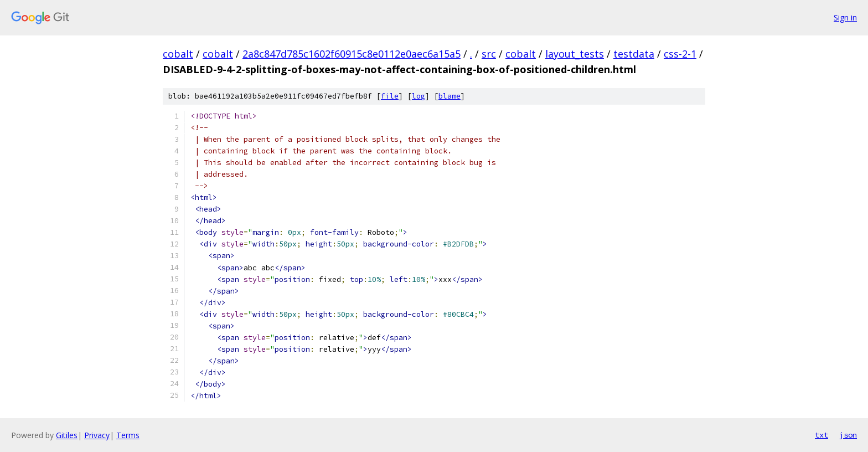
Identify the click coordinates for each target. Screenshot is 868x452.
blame (449, 96)
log (418, 96)
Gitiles (67, 435)
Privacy (97, 435)
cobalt (178, 54)
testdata (634, 54)
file (390, 96)
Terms (128, 435)
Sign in (845, 17)
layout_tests (575, 54)
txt (821, 435)
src (489, 54)
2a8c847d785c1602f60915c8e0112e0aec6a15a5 (352, 54)
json (848, 435)
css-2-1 (680, 54)
